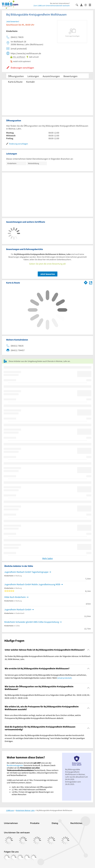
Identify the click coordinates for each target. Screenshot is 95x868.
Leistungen (33, 76)
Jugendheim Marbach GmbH (18, 609)
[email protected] (64, 678)
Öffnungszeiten (16, 76)
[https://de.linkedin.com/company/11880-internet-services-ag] (27, 857)
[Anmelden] (82, 5)
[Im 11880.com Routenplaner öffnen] (86, 282)
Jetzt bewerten (48, 274)
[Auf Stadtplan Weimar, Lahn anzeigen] (91, 283)
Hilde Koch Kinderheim (15, 597)
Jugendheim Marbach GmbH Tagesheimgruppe (26, 572)
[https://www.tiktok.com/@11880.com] (20, 857)
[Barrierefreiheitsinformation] (87, 5)
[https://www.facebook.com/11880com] (7, 857)
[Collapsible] (88, 650)
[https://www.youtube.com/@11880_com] (33, 857)
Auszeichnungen (51, 76)
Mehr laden (48, 558)
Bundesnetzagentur (15, 765)
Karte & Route (15, 82)
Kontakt (30, 82)
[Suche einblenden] (78, 5)
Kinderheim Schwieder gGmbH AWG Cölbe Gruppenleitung (32, 622)
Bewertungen (70, 76)
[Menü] (91, 5)
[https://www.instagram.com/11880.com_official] (13, 857)
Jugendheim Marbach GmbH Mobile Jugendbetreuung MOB (32, 584)
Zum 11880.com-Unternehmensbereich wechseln (52, 6)
